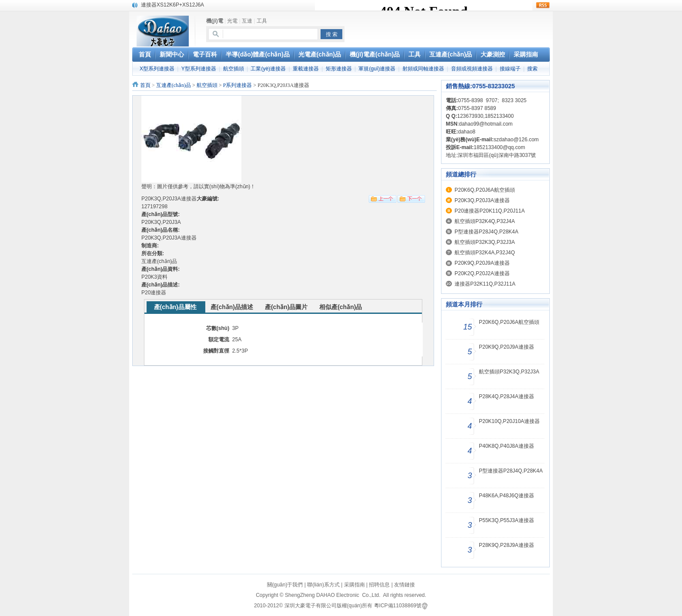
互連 (247, 21)
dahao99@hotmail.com (486, 124)
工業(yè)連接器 (268, 69)
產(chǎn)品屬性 (175, 307)
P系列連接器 (238, 85)
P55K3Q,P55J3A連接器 (506, 520)
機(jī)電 (215, 21)
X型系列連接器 (157, 69)
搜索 (532, 69)
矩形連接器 (339, 69)
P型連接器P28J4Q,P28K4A (486, 232)
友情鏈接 (405, 585)
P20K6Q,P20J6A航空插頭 (485, 190)
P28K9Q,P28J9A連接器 (506, 545)
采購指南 (354, 585)
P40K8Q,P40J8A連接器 (506, 446)
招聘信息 (379, 585)
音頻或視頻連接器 (472, 69)
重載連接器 (306, 69)
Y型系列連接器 (199, 69)
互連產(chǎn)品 (174, 85)
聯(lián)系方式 (323, 585)
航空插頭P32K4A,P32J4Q (485, 253)
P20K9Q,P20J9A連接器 (482, 263)
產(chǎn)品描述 (232, 307)
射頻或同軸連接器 (423, 69)
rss (543, 5)
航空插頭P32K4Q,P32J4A (485, 221)
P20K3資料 (154, 277)
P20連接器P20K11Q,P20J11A (490, 211)
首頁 (145, 85)
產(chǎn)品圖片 (286, 307)
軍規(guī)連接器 (377, 69)
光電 (232, 21)
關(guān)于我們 (285, 585)
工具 (262, 21)
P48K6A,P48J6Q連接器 (506, 496)
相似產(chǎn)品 (341, 307)
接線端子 (510, 69)
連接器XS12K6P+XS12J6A (172, 5)
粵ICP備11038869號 (398, 606)
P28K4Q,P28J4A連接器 (506, 396)
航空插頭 (234, 69)
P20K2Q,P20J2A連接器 (482, 273)
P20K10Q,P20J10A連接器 (509, 421)
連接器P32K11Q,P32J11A (485, 284)
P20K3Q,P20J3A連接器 (482, 200)
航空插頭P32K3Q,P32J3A (485, 242)
